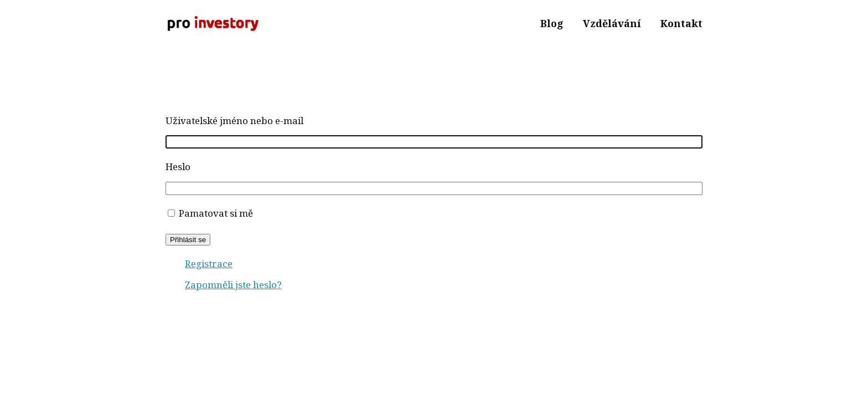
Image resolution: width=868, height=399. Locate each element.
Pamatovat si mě (216, 213)
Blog (552, 23)
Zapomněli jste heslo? (233, 285)
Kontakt (681, 23)
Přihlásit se (188, 240)
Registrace (209, 264)
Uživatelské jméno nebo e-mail (234, 121)
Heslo (178, 167)
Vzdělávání (612, 23)
